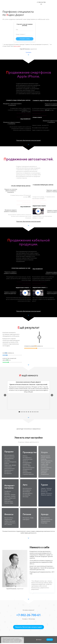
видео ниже (17, 46)
